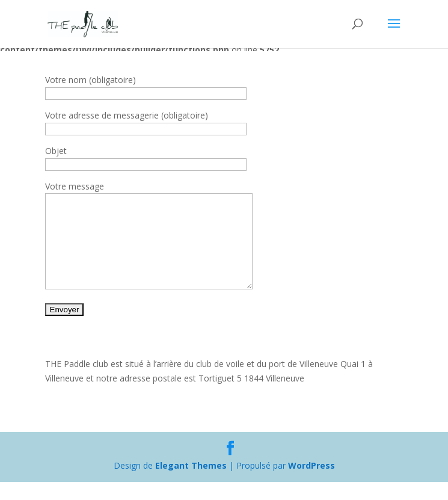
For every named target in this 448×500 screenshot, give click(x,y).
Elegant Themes (191, 483)
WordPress (311, 483)
